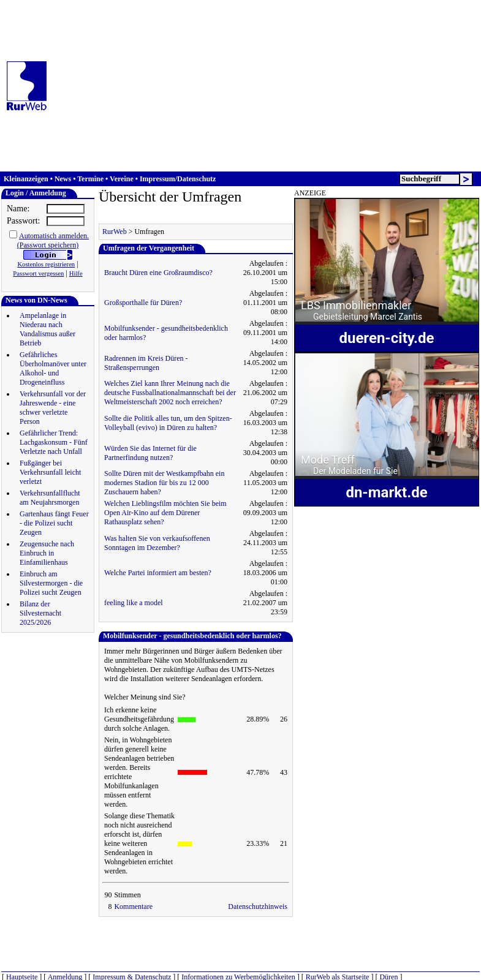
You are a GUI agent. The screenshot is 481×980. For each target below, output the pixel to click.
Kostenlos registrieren (46, 264)
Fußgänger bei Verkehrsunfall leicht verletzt (50, 472)
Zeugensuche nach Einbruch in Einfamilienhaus (47, 553)
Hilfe (76, 273)
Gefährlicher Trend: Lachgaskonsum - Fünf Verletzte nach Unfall (54, 442)
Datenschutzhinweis (258, 907)
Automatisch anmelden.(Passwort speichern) (53, 240)
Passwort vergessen (38, 273)
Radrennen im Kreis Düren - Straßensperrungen (146, 363)
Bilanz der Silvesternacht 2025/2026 (40, 613)
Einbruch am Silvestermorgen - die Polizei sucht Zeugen (51, 583)
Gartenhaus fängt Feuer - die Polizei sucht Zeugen (54, 523)
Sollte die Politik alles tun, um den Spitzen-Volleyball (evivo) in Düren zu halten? (168, 423)
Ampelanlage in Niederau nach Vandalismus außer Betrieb (47, 329)
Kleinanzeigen (26, 179)
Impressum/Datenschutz (178, 179)
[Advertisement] (250, 86)
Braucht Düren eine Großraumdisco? (158, 273)
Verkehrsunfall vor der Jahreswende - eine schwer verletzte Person (53, 408)
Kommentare (133, 907)
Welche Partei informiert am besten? (158, 573)
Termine (90, 179)
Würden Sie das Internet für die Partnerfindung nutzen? (150, 453)
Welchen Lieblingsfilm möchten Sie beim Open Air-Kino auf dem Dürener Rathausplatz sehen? (165, 513)
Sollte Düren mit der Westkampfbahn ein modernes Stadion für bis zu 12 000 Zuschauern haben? (164, 483)
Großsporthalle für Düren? (143, 303)
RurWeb (115, 232)
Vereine (122, 179)
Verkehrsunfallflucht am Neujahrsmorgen (50, 498)
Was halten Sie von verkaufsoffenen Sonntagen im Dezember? (157, 543)
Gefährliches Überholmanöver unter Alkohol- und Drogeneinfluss (53, 368)
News (63, 179)
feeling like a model (134, 603)
